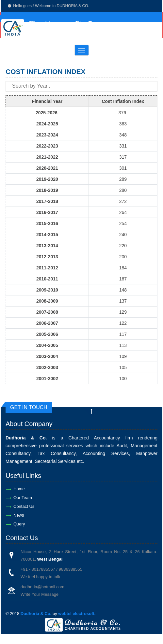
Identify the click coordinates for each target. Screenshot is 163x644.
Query (19, 524)
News (19, 515)
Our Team (23, 498)
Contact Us (24, 506)
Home (19, 489)
